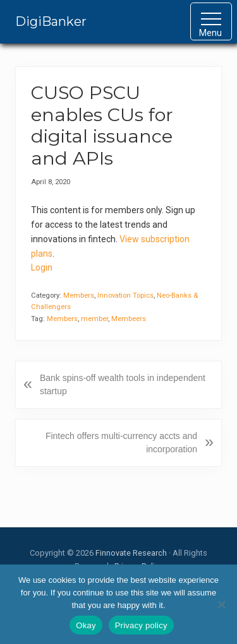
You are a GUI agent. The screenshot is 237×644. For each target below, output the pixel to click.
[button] (211, 21)
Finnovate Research (131, 553)
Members (79, 296)
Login (42, 267)
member (94, 319)
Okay (86, 625)
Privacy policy (141, 625)
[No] (221, 604)
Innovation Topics (125, 296)
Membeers (129, 319)
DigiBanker (51, 21)
